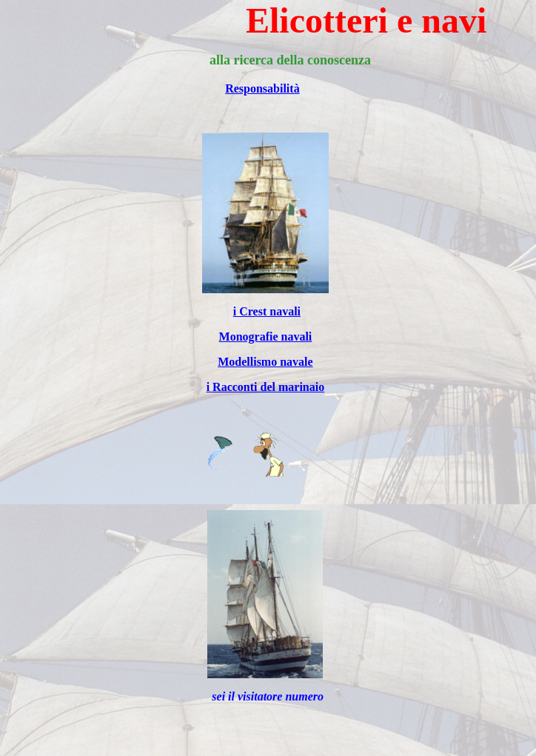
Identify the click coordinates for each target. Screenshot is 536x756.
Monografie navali (266, 337)
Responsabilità (262, 88)
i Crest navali (267, 311)
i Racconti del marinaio (266, 387)
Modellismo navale (265, 362)
